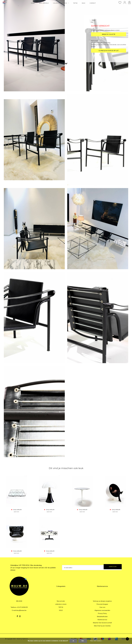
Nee (83, 641)
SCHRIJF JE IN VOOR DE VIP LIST (109, 51)
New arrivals (44, 3)
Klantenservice (102, 620)
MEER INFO (16, 512)
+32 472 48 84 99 (22, 607)
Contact (93, 3)
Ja (73, 641)
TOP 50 (75, 3)
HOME (33, 3)
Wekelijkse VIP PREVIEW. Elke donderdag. (33, 568)
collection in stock (61, 3)
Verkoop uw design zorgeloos (102, 601)
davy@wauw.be (21, 610)
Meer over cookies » (96, 641)
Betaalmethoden (102, 617)
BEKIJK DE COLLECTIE (109, 34)
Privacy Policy (102, 613)
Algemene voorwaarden (102, 610)
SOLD (83, 3)
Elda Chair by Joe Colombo (102, 626)
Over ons (102, 607)
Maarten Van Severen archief (102, 623)
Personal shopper (102, 604)
